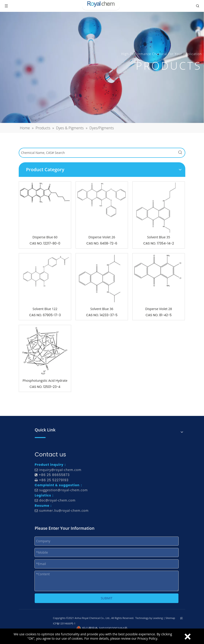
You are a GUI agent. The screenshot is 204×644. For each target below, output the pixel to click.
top (194, 624)
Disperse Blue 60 (45, 237)
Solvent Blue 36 (102, 309)
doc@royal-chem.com (57, 500)
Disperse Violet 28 (158, 309)
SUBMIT (106, 598)
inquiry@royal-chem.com (60, 470)
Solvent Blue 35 (159, 237)
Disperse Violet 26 (102, 237)
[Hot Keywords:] (180, 153)
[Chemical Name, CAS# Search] (97, 153)
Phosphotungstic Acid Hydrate (45, 381)
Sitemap (170, 618)
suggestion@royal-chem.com (64, 490)
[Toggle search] (198, 6)
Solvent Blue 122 (45, 309)
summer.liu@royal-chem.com (64, 510)
